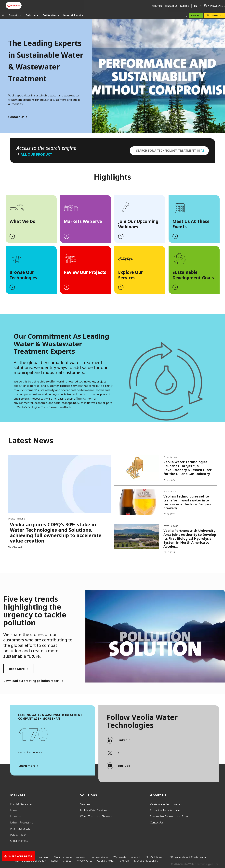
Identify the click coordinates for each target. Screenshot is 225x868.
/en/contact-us (63, 368)
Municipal (16, 816)
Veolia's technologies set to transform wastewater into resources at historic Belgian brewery (187, 502)
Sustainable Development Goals (193, 275)
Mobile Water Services (94, 810)
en (196, 6)
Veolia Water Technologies (166, 804)
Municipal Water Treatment (70, 857)
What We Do (22, 221)
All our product (36, 154)
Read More (17, 669)
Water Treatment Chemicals (97, 816)
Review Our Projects (85, 272)
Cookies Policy (106, 861)
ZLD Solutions (154, 857)
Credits (67, 861)
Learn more (27, 766)
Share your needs (20, 856)
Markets (18, 795)
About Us (157, 6)
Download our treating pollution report (31, 681)
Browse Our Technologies (23, 275)
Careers (184, 6)
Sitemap (124, 861)
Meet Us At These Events (191, 224)
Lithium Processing (22, 822)
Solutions (32, 15)
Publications (51, 15)
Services (85, 804)
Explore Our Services (131, 275)
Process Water (99, 857)
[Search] (185, 15)
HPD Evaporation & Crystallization (187, 857)
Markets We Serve (83, 221)
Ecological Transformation (166, 810)
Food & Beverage (21, 804)
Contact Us (171, 6)
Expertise (15, 15)
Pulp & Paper (18, 835)
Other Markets (19, 841)
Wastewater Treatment (127, 857)
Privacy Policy (84, 861)
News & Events (73, 15)
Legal (54, 861)
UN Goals (196, 15)
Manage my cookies (146, 861)
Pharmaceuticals (20, 828)
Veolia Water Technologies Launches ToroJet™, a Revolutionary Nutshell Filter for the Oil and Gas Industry (188, 468)
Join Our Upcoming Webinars (138, 224)
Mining (14, 810)
